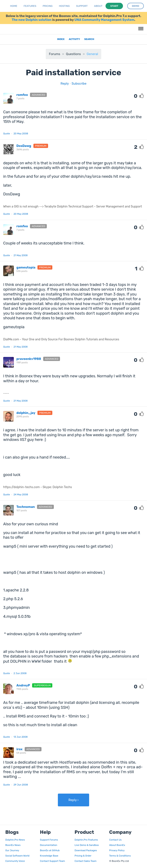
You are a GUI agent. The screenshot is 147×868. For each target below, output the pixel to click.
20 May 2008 (21, 134)
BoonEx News (13, 845)
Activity (74, 39)
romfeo (22, 95)
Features (30, 6)
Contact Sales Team (86, 861)
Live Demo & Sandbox (87, 845)
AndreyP (23, 685)
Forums (55, 54)
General (92, 54)
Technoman (26, 507)
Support (82, 6)
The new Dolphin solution (32, 20)
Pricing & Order (83, 856)
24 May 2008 (21, 494)
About (98, 6)
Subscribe (79, 84)
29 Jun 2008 (21, 785)
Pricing (48, 6)
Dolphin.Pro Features (86, 840)
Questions (73, 54)
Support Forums (49, 840)
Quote (7, 134)
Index (61, 39)
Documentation (49, 845)
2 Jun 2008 (20, 673)
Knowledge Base (49, 856)
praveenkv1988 (29, 359)
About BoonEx (117, 845)
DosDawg (24, 146)
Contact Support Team (52, 861)
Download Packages (86, 850)
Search (89, 39)
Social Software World (17, 856)
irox (19, 749)
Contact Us (115, 840)
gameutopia (26, 267)
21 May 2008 (21, 255)
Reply (65, 84)
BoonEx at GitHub (50, 850)
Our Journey (12, 850)
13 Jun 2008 (21, 737)
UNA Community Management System (104, 20)
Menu (140, 26)
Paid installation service (73, 72)
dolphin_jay (26, 413)
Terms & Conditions (120, 856)
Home (14, 6)
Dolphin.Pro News (15, 840)
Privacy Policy (117, 850)
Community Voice (15, 861)
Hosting (64, 6)
